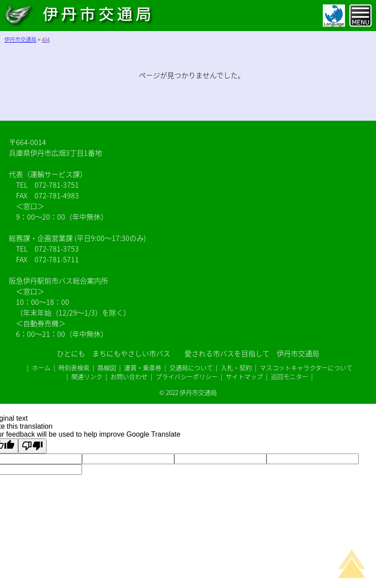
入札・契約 (236, 367)
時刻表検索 (74, 367)
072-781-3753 (57, 249)
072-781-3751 (57, 185)
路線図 (107, 367)
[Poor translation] (32, 446)
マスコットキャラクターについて (306, 367)
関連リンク (87, 376)
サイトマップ (244, 376)
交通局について (191, 367)
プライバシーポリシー (187, 376)
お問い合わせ (129, 376)
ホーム (41, 367)
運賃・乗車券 (143, 367)
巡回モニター (290, 376)
